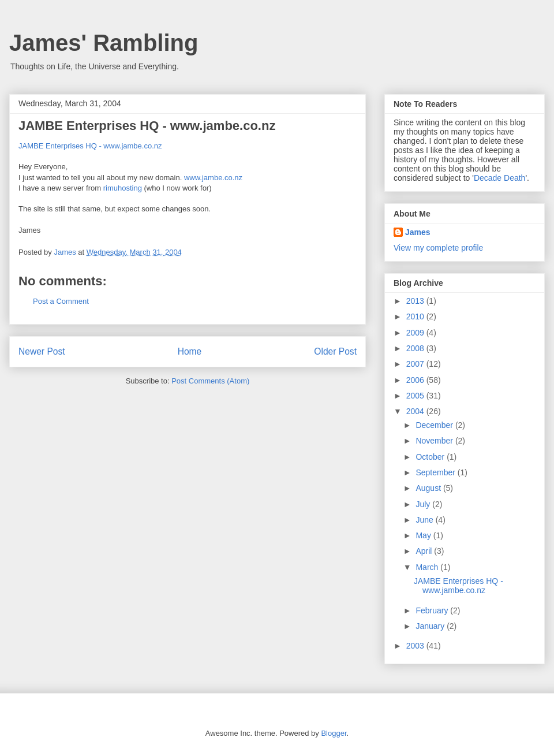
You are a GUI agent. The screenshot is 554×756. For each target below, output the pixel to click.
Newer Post (42, 351)
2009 (416, 333)
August (429, 488)
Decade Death (500, 178)
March (428, 567)
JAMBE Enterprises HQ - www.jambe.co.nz (90, 146)
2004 (416, 411)
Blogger (334, 733)
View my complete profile (438, 248)
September (436, 472)
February (433, 610)
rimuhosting (124, 188)
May (424, 535)
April (425, 551)
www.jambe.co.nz (213, 178)
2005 (416, 396)
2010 (416, 316)
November (435, 441)
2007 (416, 364)
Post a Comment (61, 301)
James (418, 232)
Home (190, 351)
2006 (416, 380)
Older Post (335, 351)
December (435, 425)
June (425, 520)
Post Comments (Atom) (210, 381)
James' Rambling (104, 43)
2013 (416, 301)
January (431, 626)
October (431, 457)
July (424, 504)
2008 (416, 348)
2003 (416, 646)
